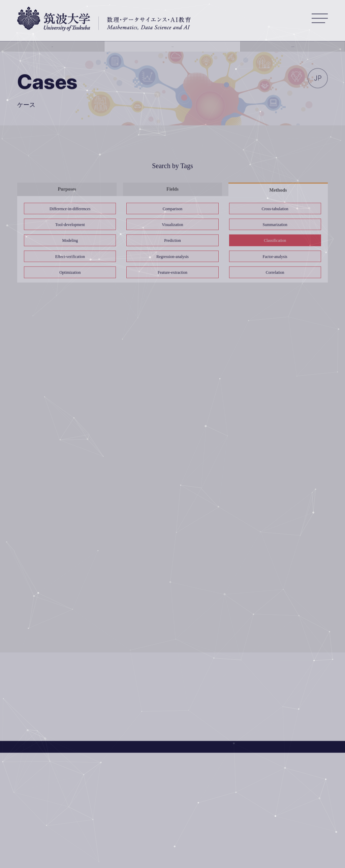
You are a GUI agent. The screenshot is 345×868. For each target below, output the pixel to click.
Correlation (275, 273)
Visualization (172, 225)
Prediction (172, 241)
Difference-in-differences (70, 209)
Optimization (70, 273)
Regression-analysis (172, 257)
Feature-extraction (172, 273)
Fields (172, 189)
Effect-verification (70, 257)
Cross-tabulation (275, 209)
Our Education (288, 50)
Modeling (70, 241)
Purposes (67, 189)
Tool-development (70, 225)
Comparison (173, 209)
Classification (275, 241)
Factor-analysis (275, 257)
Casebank (172, 50)
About (58, 50)
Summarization (275, 225)
